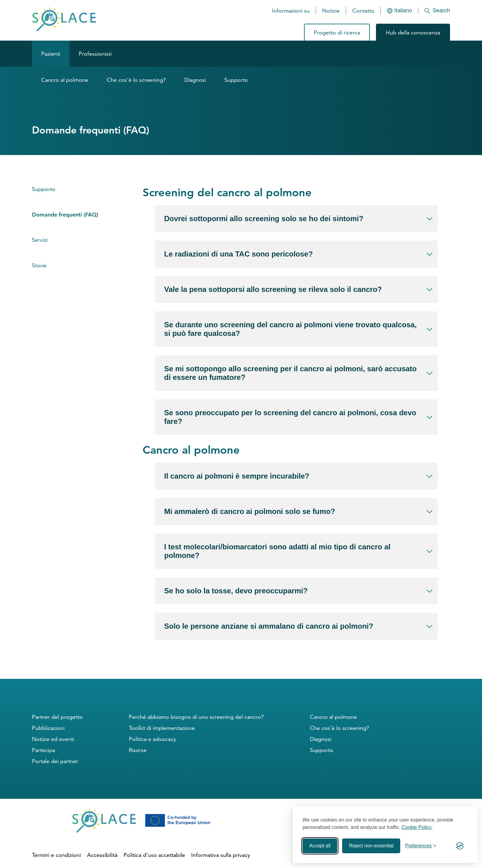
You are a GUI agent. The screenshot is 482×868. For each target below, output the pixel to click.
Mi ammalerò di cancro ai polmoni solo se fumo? (250, 511)
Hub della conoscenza (413, 32)
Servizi (40, 240)
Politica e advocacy (152, 739)
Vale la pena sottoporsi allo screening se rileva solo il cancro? (273, 289)
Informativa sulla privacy (221, 855)
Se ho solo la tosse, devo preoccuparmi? (236, 591)
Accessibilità (102, 855)
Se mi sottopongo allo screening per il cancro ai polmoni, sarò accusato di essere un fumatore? (290, 373)
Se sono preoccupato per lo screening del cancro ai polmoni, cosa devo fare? (290, 417)
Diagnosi (195, 80)
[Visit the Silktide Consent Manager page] (460, 846)
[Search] (434, 11)
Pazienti (51, 54)
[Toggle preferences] (421, 846)
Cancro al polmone (65, 80)
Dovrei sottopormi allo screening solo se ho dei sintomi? (264, 219)
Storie (39, 265)
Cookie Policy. (417, 827)
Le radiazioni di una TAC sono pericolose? (239, 254)
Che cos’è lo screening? (136, 80)
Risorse (138, 750)
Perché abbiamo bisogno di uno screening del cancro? (196, 717)
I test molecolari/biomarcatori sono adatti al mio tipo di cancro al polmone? (277, 551)
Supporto (236, 80)
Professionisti (95, 54)
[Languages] (400, 11)
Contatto (363, 11)
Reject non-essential (371, 846)
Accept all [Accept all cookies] (320, 846)
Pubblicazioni (48, 728)
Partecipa (43, 750)
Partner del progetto (57, 717)
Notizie (331, 11)
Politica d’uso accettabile (154, 855)
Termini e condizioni (56, 855)
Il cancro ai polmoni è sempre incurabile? (237, 476)
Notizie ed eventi (53, 739)
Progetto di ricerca (337, 32)
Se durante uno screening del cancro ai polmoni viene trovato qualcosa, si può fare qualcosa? (290, 329)
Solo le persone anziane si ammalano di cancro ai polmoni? (269, 626)
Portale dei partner (55, 761)
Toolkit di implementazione (162, 728)
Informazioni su (291, 11)
